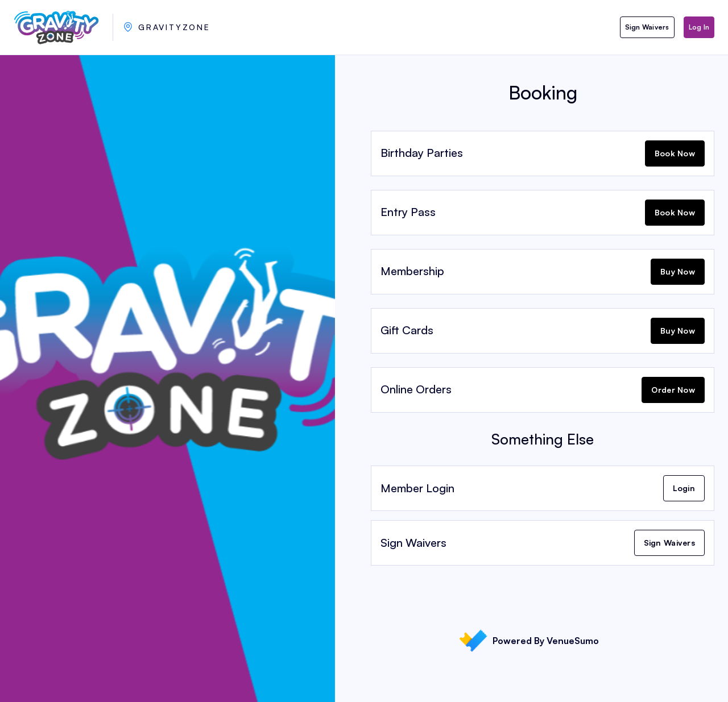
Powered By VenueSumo (529, 641)
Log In (699, 27)
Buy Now (678, 271)
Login (684, 488)
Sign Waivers (647, 27)
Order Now (673, 390)
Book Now (675, 153)
